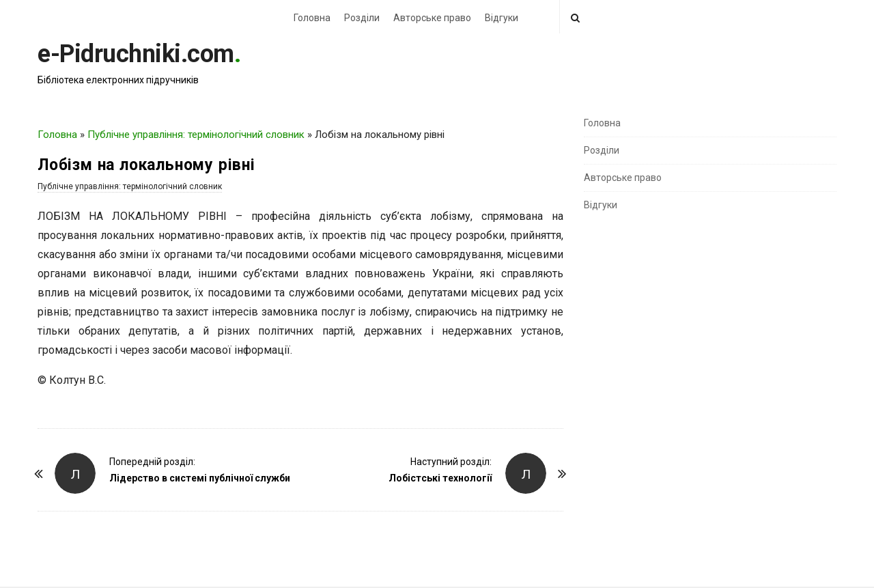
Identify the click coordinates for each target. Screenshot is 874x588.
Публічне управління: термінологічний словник (196, 135)
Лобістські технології (440, 478)
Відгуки (502, 18)
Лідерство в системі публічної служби (200, 478)
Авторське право (432, 18)
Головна (312, 18)
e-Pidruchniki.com (136, 54)
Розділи (362, 18)
